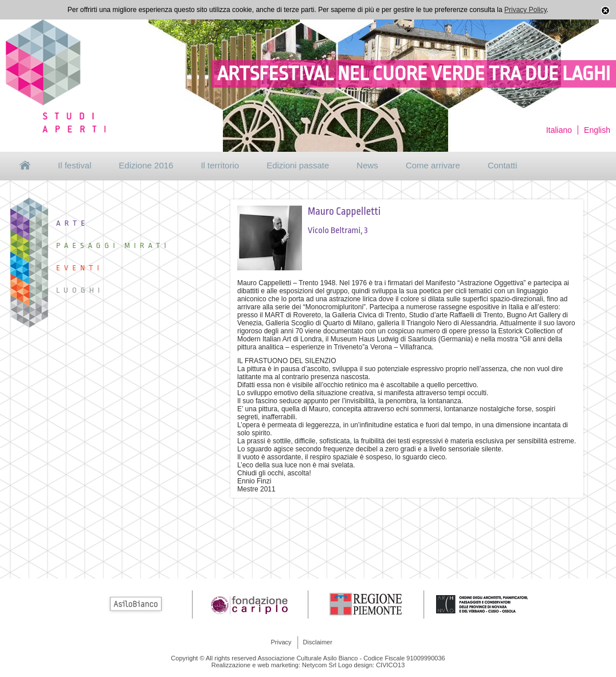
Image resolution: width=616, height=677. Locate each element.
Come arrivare (433, 165)
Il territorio (220, 165)
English (597, 130)
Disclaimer (318, 642)
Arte (72, 223)
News (367, 165)
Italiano (559, 130)
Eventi (80, 268)
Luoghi (80, 290)
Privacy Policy (525, 10)
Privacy (281, 642)
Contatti (503, 165)
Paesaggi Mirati (113, 245)
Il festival (74, 165)
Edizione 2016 (146, 165)
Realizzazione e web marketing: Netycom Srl (274, 665)
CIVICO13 (390, 665)
